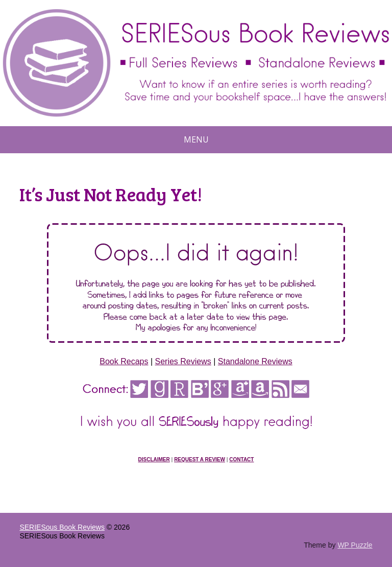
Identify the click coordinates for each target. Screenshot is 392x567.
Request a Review (200, 459)
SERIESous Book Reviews (62, 527)
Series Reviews (183, 361)
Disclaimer (154, 459)
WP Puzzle (355, 545)
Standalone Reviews (255, 361)
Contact (241, 459)
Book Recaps (124, 361)
